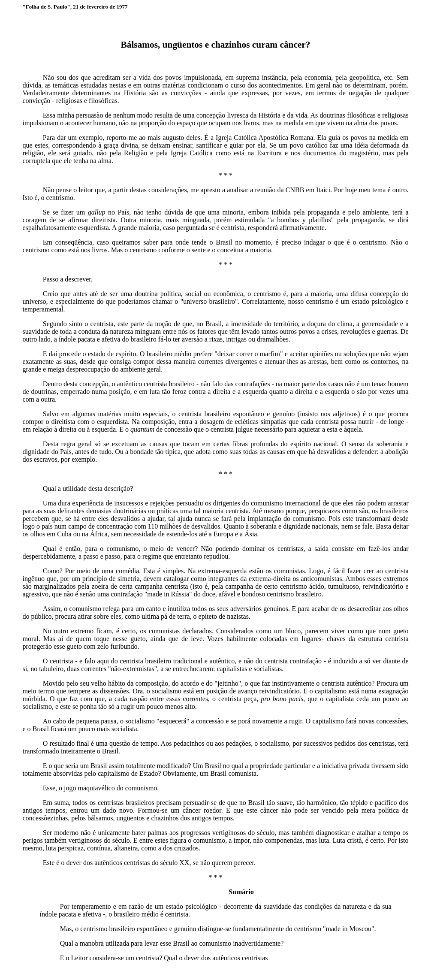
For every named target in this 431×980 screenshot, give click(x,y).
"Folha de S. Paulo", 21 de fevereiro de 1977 (75, 7)
